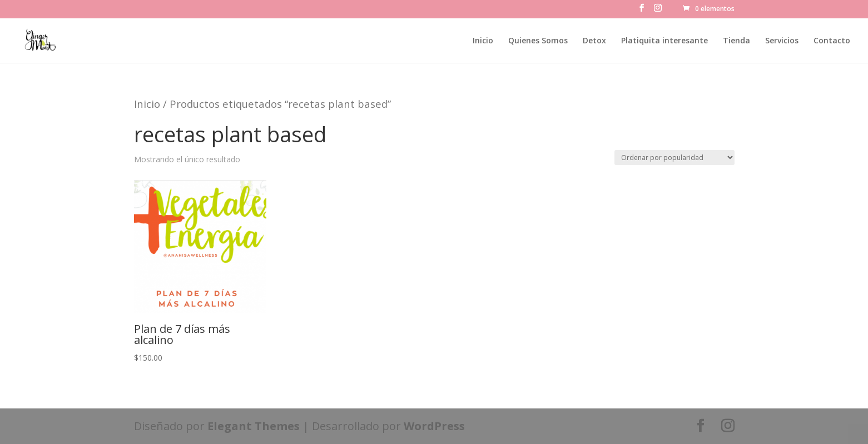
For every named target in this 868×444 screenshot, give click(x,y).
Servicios (782, 41)
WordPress (434, 426)
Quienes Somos (538, 41)
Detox (594, 41)
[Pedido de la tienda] (674, 158)
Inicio (483, 41)
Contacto (832, 41)
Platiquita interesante (664, 41)
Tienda (736, 41)
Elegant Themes (254, 426)
